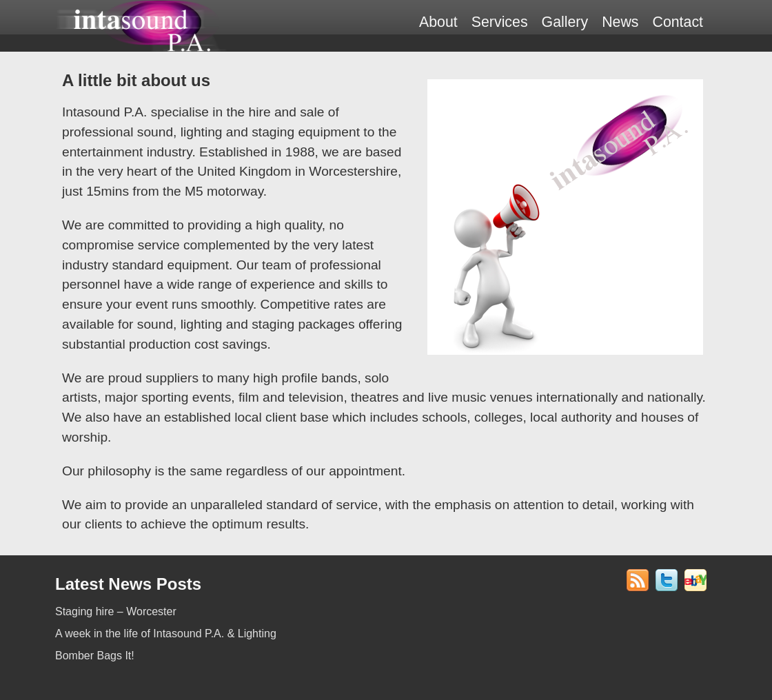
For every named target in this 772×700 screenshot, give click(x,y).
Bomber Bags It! (95, 656)
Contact (678, 22)
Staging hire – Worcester (116, 611)
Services (500, 22)
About (438, 22)
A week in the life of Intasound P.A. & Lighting (166, 634)
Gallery (565, 22)
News (620, 22)
